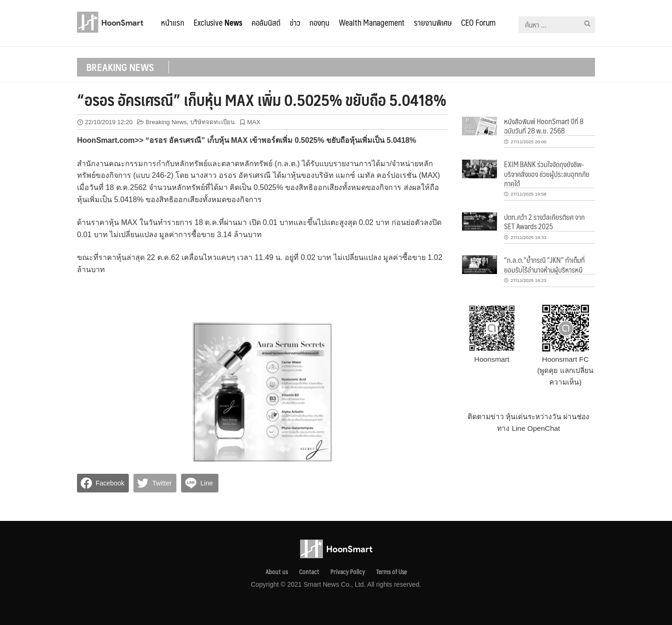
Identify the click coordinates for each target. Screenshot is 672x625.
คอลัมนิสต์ (266, 22)
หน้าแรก (173, 22)
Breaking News (166, 122)
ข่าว (295, 22)
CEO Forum (478, 22)
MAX (254, 122)
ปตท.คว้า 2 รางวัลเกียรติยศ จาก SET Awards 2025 (544, 221)
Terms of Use (392, 572)
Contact (309, 572)
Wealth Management (372, 22)
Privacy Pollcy (348, 572)
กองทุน (319, 22)
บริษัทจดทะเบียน (213, 122)
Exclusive (218, 22)
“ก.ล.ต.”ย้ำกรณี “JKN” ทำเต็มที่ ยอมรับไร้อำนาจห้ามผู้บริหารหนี (544, 264)
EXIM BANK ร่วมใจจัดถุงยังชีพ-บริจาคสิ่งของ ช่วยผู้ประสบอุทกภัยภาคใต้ (547, 174)
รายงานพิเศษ (433, 22)
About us (277, 572)
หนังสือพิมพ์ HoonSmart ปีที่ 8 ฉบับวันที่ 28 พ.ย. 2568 (544, 126)
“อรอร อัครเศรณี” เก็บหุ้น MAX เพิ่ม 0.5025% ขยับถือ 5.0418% (262, 99)
